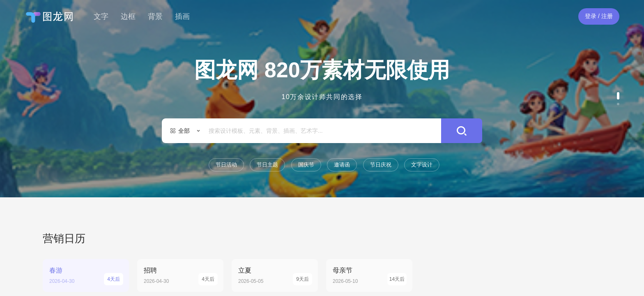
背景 (155, 16)
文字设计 (422, 165)
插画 (182, 16)
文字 (101, 16)
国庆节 (306, 165)
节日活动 (226, 165)
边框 (128, 16)
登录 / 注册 (599, 16)
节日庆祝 (381, 165)
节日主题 (267, 165)
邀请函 (342, 165)
